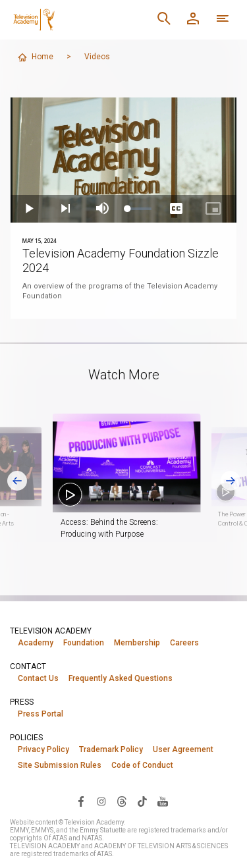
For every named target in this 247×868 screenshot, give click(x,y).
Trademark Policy (111, 749)
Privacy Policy (43, 749)
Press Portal (41, 714)
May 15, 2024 (40, 241)
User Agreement (183, 749)
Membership (137, 643)
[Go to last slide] (17, 481)
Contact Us (38, 678)
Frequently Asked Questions (121, 678)
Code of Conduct (142, 765)
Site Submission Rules (60, 765)
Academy (36, 643)
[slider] (140, 209)
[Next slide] (231, 481)
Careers (184, 643)
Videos (97, 57)
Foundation (84, 643)
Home (35, 57)
